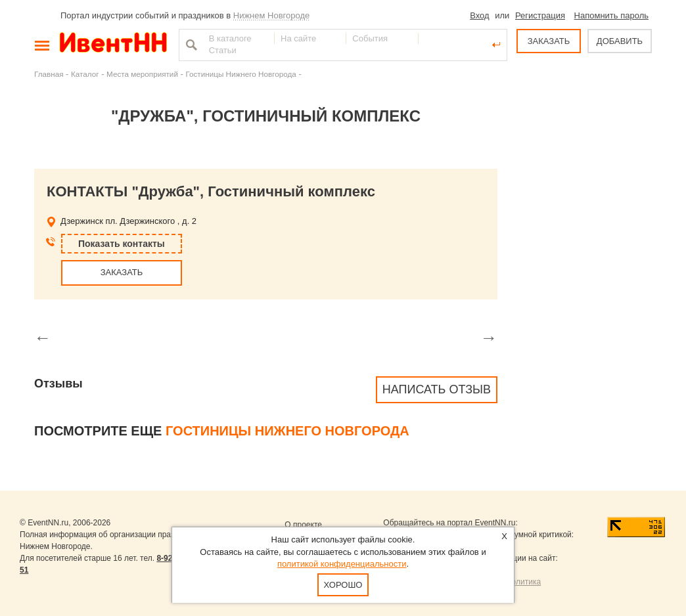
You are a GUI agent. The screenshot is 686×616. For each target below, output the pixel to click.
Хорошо (343, 585)
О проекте (303, 525)
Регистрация (540, 15)
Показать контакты (122, 244)
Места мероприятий (142, 74)
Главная (49, 74)
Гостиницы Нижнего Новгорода (240, 74)
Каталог (85, 74)
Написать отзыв (437, 389)
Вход (479, 15)
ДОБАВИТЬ (620, 41)
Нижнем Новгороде (272, 15)
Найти (190, 45)
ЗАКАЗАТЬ (549, 41)
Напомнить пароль (611, 15)
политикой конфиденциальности (342, 564)
